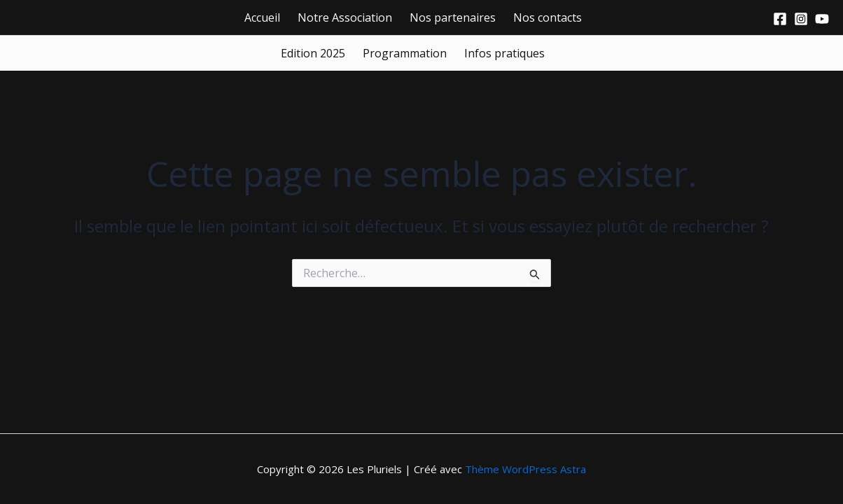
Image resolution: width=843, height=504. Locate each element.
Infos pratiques (504, 53)
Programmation (405, 53)
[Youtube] (822, 19)
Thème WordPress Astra (525, 469)
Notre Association (345, 17)
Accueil (262, 17)
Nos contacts (548, 17)
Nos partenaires (453, 17)
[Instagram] (801, 19)
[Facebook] (780, 19)
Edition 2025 (313, 53)
